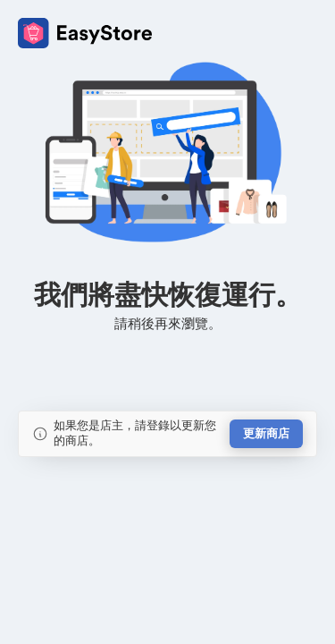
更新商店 (266, 433)
